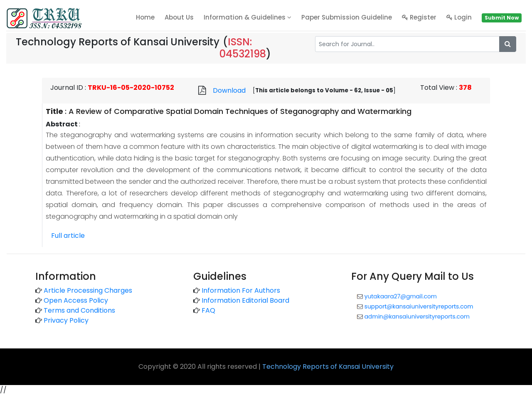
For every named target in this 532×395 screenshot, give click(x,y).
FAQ (208, 310)
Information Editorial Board (245, 300)
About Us (179, 17)
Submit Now (502, 18)
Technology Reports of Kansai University (328, 367)
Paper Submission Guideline (347, 17)
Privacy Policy (66, 320)
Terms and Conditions (79, 310)
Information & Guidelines (248, 17)
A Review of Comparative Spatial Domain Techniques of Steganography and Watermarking (240, 111)
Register (419, 17)
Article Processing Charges (88, 290)
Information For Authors (241, 290)
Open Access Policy (76, 300)
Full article (68, 236)
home (145, 17)
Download (229, 90)
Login (459, 17)
